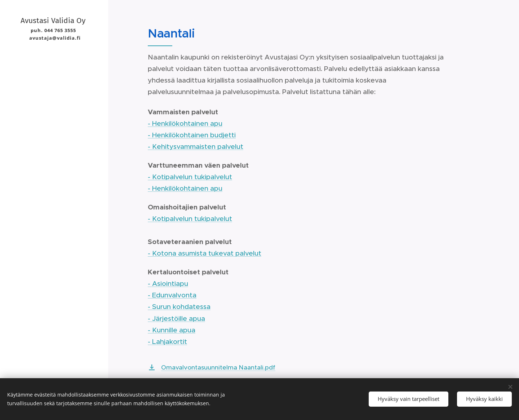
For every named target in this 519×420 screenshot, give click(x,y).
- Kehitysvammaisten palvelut (196, 147)
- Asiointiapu (168, 284)
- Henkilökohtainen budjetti (192, 135)
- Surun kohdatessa (179, 307)
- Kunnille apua (172, 330)
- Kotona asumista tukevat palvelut (205, 253)
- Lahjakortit (167, 342)
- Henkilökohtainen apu (185, 123)
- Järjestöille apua (176, 319)
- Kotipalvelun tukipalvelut (190, 177)
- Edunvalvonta (172, 295)
